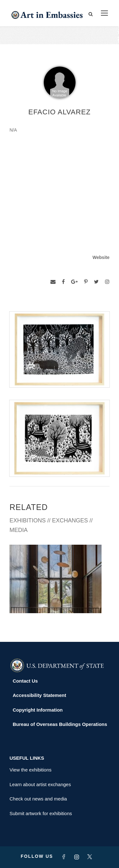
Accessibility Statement (39, 695)
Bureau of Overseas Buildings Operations (60, 724)
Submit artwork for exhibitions (41, 813)
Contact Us (25, 681)
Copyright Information (38, 710)
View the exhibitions (30, 770)
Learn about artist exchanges (40, 784)
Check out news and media (38, 799)
